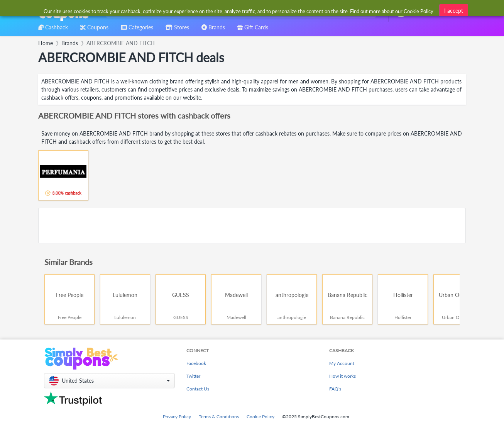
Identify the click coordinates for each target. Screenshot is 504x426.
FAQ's (335, 389)
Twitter (193, 376)
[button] (109, 381)
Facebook (196, 363)
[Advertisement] (252, 226)
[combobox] (239, 11)
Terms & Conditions (219, 417)
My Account (342, 363)
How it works (342, 376)
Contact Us (198, 389)
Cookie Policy (260, 417)
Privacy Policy (177, 417)
